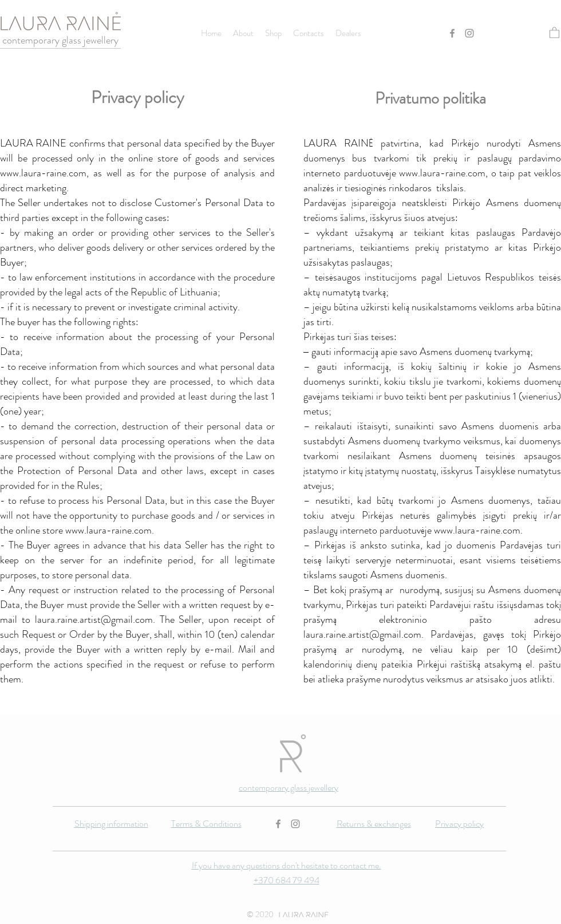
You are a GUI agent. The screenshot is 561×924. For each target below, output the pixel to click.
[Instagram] (469, 33)
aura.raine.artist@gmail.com (364, 634)
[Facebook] (452, 33)
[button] (554, 32)
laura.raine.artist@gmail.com (94, 619)
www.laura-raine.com (43, 173)
